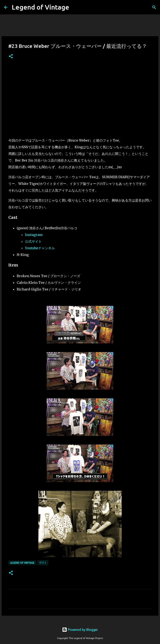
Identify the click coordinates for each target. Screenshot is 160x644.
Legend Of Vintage (22, 563)
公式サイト (33, 241)
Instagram (34, 235)
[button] (11, 57)
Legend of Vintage (40, 7)
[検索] (154, 7)
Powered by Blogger (80, 630)
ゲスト (43, 562)
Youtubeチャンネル (40, 248)
